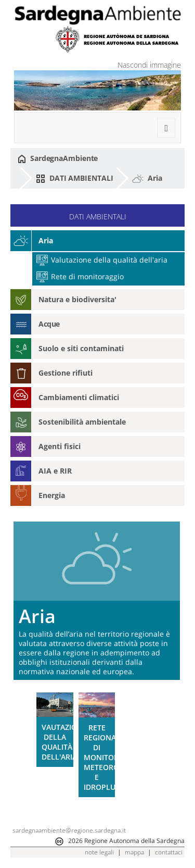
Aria (147, 178)
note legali (99, 852)
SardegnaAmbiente (58, 158)
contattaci (169, 852)
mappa (134, 852)
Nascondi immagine (149, 65)
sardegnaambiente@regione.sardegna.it (69, 830)
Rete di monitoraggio (80, 276)
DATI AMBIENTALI (74, 178)
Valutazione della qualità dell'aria (102, 260)
